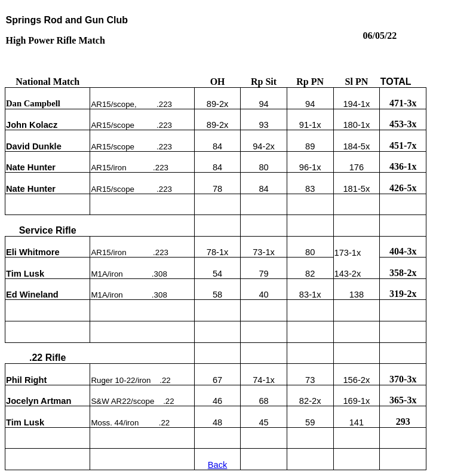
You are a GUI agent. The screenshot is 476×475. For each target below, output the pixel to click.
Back (218, 465)
